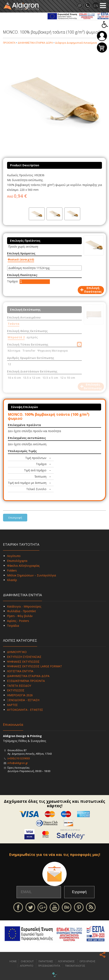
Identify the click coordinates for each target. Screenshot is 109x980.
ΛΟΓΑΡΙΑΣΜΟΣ (66, 961)
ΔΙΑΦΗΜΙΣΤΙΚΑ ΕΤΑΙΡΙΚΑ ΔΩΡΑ (35, 43)
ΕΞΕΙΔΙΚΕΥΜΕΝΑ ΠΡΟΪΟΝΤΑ (26, 681)
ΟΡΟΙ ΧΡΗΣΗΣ (88, 961)
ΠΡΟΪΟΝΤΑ (9, 43)
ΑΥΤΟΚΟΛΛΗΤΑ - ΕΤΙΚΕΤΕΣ (25, 710)
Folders (12, 570)
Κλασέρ (12, 580)
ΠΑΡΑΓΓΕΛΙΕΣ (46, 961)
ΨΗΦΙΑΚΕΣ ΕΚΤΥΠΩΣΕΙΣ (23, 662)
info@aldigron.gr (18, 763)
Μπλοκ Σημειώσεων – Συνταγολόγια (31, 575)
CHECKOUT (27, 961)
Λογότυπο (14, 556)
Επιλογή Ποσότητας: (22, 275)
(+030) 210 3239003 (19, 758)
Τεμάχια (12, 281)
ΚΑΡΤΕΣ (12, 705)
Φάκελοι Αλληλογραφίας (23, 566)
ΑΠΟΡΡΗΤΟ (27, 966)
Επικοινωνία (13, 724)
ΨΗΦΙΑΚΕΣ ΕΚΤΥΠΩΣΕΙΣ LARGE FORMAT (35, 666)
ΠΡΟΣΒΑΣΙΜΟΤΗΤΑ (49, 966)
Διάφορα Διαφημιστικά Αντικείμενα (76, 43)
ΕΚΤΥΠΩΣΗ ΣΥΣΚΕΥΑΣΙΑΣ (24, 657)
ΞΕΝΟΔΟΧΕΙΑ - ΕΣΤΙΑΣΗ (23, 700)
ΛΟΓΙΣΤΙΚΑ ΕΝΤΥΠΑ (20, 671)
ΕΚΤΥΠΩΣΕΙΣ (16, 690)
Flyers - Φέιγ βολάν (20, 616)
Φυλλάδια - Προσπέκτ (21, 611)
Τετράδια (13, 626)
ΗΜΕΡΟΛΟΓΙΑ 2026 (20, 695)
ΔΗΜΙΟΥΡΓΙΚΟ (17, 652)
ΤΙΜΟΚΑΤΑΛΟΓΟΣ (75, 966)
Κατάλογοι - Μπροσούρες (24, 606)
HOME (13, 961)
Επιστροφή (15, 518)
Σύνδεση (102, 36)
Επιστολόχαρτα (17, 561)
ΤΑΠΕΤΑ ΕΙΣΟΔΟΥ (19, 686)
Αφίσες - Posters (18, 621)
